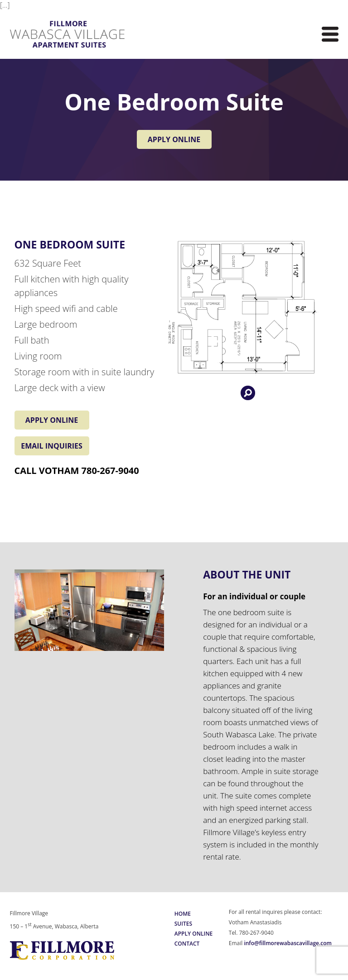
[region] (89, 610)
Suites (183, 924)
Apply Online (194, 934)
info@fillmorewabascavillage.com (288, 943)
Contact (187, 944)
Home (183, 914)
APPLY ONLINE (174, 139)
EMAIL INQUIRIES (52, 446)
